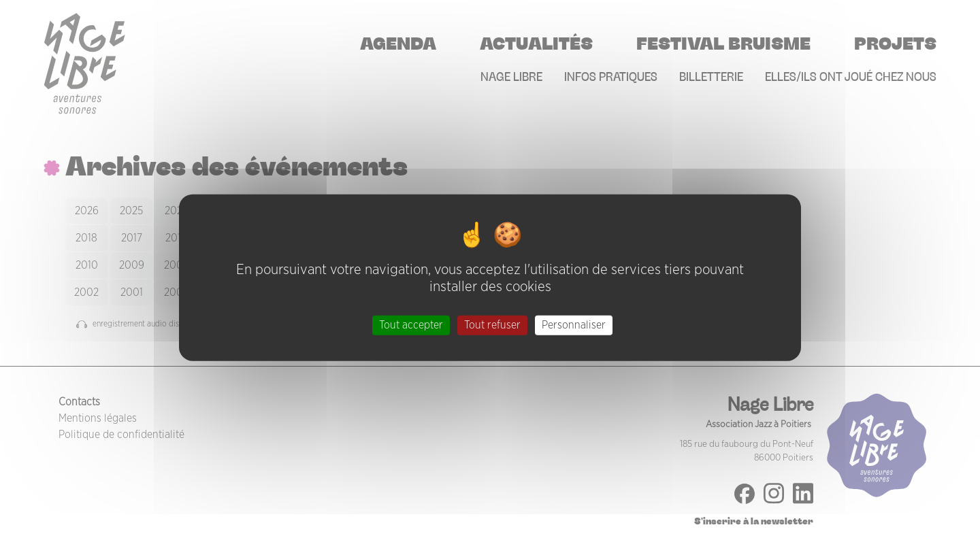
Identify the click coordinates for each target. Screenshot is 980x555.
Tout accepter (411, 324)
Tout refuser (492, 324)
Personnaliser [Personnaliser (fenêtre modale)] (574, 324)
